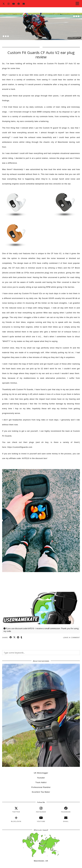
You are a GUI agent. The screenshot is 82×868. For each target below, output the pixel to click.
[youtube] (41, 819)
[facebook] (66, 810)
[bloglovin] (16, 819)
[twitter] (16, 810)
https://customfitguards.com (20, 447)
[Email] (24, 4)
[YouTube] (14, 4)
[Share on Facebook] (11, 638)
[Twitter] (4, 4)
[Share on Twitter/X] (14, 638)
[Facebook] (19, 4)
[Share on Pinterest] (18, 638)
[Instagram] (9, 4)
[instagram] (41, 810)
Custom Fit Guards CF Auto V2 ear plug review (41, 55)
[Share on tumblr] (21, 638)
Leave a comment (71, 637)
